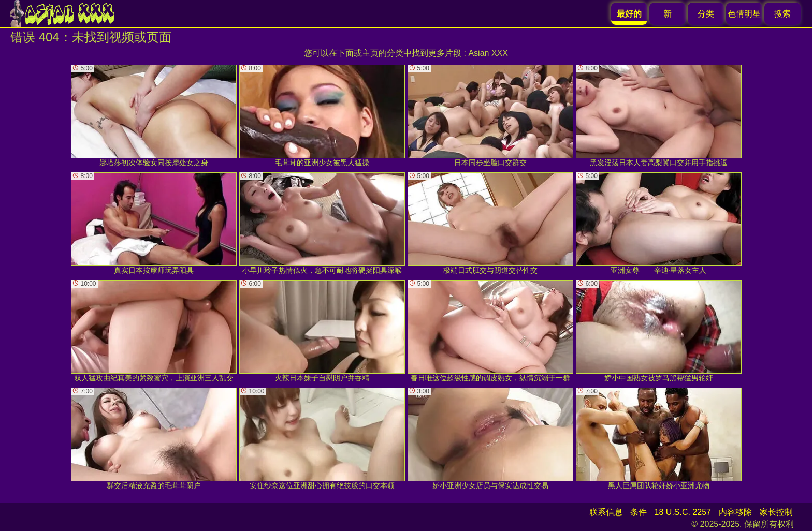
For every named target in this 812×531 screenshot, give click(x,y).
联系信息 (606, 512)
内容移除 (735, 512)
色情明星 (744, 14)
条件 (639, 512)
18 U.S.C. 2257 (683, 512)
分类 (706, 14)
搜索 (782, 14)
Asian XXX (488, 53)
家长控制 (776, 512)
